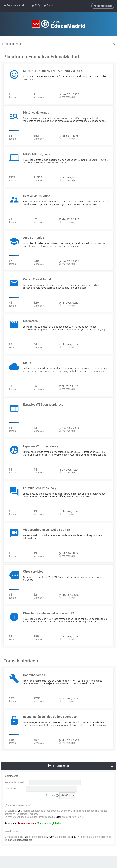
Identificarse (11, 776)
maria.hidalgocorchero (20, 840)
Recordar (52, 795)
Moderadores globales (49, 823)
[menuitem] (36, 5)
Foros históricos (21, 661)
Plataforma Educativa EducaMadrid (41, 57)
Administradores (27, 823)
